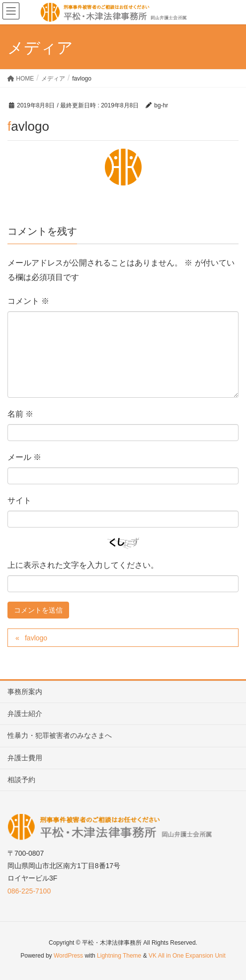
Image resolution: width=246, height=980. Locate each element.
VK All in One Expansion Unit (187, 956)
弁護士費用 (25, 758)
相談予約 (21, 780)
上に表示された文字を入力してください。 (83, 565)
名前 (20, 414)
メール (24, 457)
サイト (19, 500)
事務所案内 (25, 692)
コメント (28, 301)
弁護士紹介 (25, 713)
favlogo (36, 638)
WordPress (68, 956)
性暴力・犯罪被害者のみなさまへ (60, 735)
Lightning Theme (119, 956)
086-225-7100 (29, 891)
